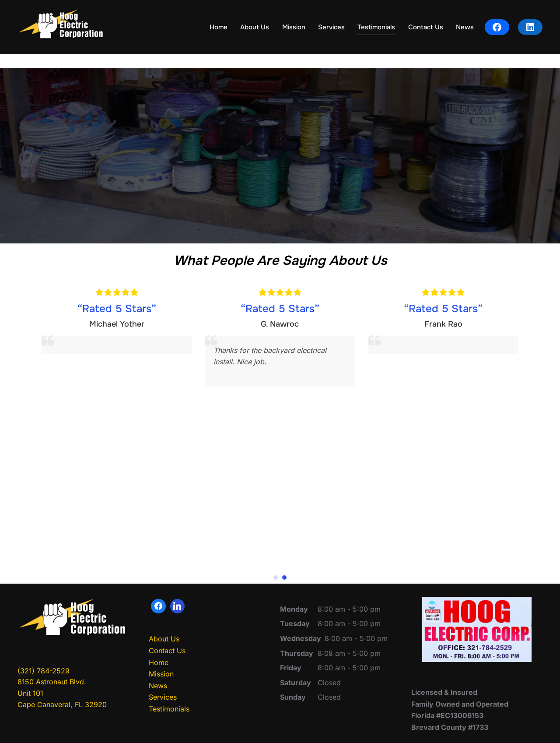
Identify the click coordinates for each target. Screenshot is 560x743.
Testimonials (376, 27)
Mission (294, 27)
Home (219, 27)
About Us (255, 27)
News (465, 27)
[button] (276, 601)
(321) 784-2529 (44, 694)
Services (331, 27)
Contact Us (426, 27)
